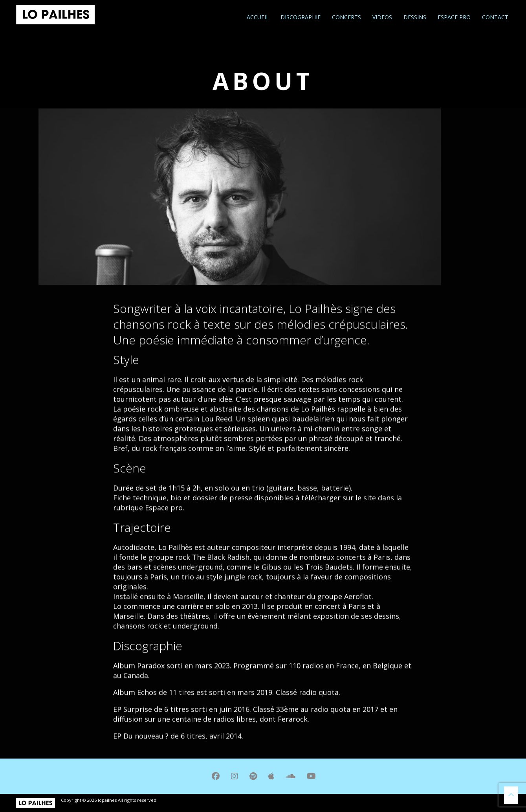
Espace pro (453, 17)
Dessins (414, 17)
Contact (494, 17)
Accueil (257, 17)
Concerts (346, 17)
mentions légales (177, 800)
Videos (381, 17)
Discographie (300, 17)
